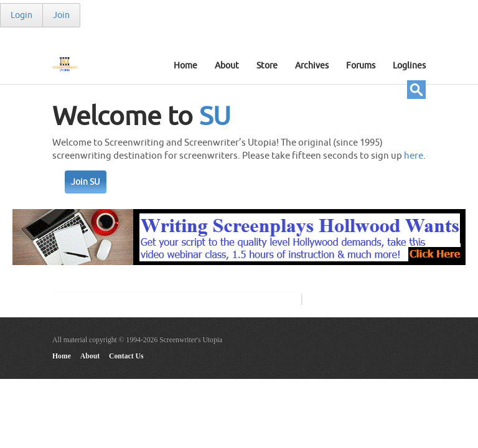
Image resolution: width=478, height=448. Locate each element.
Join (61, 15)
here (414, 156)
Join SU (86, 182)
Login (21, 15)
